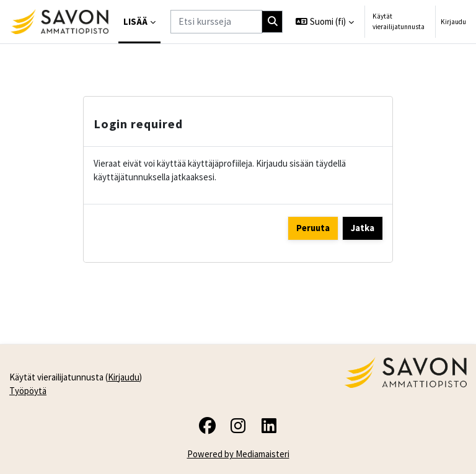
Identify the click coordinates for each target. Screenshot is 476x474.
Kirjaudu (453, 22)
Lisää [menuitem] (135, 21)
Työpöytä (28, 391)
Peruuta (313, 228)
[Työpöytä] (59, 22)
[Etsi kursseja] (216, 21)
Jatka (363, 228)
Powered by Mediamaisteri (238, 454)
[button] (325, 22)
